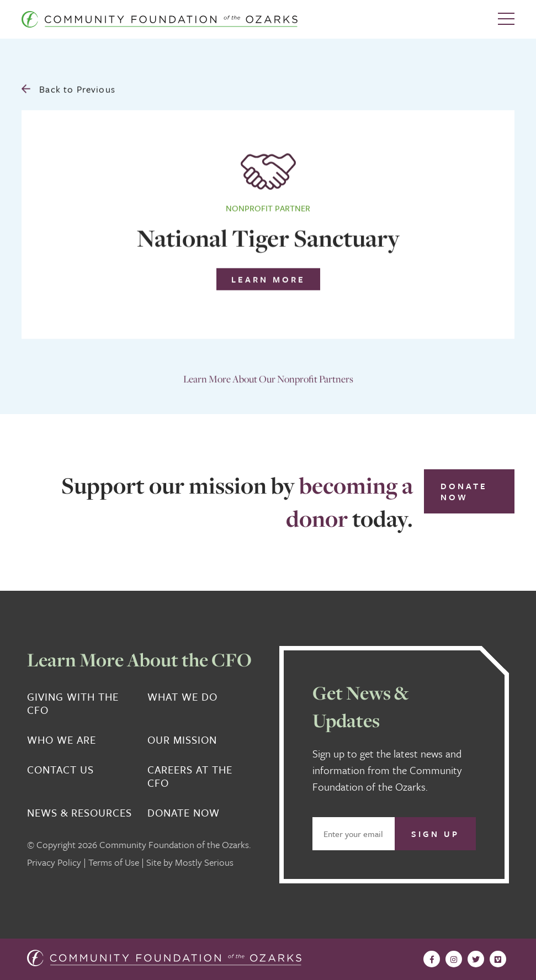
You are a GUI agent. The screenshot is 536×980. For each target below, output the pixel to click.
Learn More (268, 277)
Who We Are (62, 740)
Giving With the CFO (73, 703)
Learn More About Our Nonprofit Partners (268, 376)
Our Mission (182, 740)
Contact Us (60, 770)
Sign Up (435, 834)
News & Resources (79, 813)
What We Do (182, 697)
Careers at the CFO (190, 776)
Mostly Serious (204, 862)
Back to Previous (68, 86)
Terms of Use (114, 862)
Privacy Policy (54, 862)
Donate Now (464, 491)
